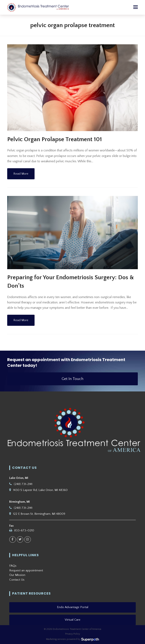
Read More (21, 174)
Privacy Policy (73, 634)
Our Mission (17, 575)
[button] (136, 7)
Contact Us (17, 580)
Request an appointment (26, 570)
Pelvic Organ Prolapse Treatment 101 (55, 139)
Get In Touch (73, 379)
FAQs (13, 566)
